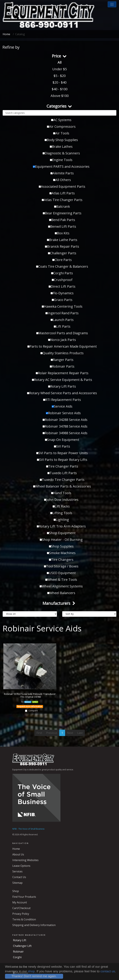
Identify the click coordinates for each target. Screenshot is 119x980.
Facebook (21, 973)
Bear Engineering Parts (62, 213)
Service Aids (62, 406)
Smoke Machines (61, 553)
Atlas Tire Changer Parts (62, 200)
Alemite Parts (62, 173)
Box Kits (62, 233)
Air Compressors (61, 126)
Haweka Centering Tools (62, 306)
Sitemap (17, 883)
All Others (62, 180)
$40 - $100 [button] (60, 89)
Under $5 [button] (59, 69)
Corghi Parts (62, 273)
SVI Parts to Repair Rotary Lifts (62, 460)
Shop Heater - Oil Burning (61, 540)
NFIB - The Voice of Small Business (28, 829)
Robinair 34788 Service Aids (65, 426)
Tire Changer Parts (62, 466)
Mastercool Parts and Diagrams (62, 333)
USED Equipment (61, 573)
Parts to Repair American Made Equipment (62, 346)
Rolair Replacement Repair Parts (62, 373)
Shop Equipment (61, 533)
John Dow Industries (61, 500)
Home (6, 34)
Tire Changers (61, 560)
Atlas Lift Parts (62, 193)
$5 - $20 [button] (60, 76)
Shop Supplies (61, 546)
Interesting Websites (25, 860)
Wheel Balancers (61, 593)
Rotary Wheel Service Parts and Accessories (62, 393)
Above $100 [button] (60, 96)
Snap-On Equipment (62, 440)
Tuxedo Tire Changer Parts (62, 480)
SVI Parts (62, 446)
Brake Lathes (61, 146)
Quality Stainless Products (62, 353)
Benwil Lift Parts (62, 226)
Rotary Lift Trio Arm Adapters (61, 526)
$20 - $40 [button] (59, 82)
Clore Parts (62, 260)
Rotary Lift (20, 940)
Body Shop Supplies (61, 140)
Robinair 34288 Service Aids (65, 420)
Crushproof (62, 280)
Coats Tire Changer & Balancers (62, 266)
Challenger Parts (62, 253)
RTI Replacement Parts (62, 400)
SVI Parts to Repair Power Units (62, 453)
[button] (112, 4)
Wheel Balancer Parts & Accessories (62, 486)
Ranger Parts (62, 360)
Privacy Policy (21, 914)
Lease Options (21, 866)
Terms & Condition (24, 919)
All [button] (59, 62)
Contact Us (19, 877)
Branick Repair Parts (62, 246)
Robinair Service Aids (63, 413)
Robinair (18, 952)
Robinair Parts (62, 366)
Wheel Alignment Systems (61, 586)
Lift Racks (61, 506)
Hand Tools (61, 493)
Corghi (17, 957)
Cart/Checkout (21, 908)
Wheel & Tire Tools (61, 580)
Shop (16, 891)
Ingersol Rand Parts (62, 313)
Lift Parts (62, 326)
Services (17, 871)
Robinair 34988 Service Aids (65, 433)
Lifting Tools (61, 513)
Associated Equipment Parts (62, 186)
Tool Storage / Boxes (61, 566)
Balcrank (62, 206)
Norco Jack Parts (62, 340)
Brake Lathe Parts (62, 240)
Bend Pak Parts (62, 220)
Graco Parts (62, 300)
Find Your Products (24, 897)
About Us (18, 854)
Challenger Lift (22, 946)
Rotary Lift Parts (62, 386)
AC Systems (61, 120)
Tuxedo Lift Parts (62, 473)
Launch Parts (62, 320)
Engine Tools (61, 160)
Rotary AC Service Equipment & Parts (62, 380)
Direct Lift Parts (62, 286)
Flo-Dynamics (62, 293)
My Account (20, 902)
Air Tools (61, 133)
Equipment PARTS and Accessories (61, 166)
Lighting (61, 520)
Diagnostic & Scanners (61, 153)
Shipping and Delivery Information (34, 925)
